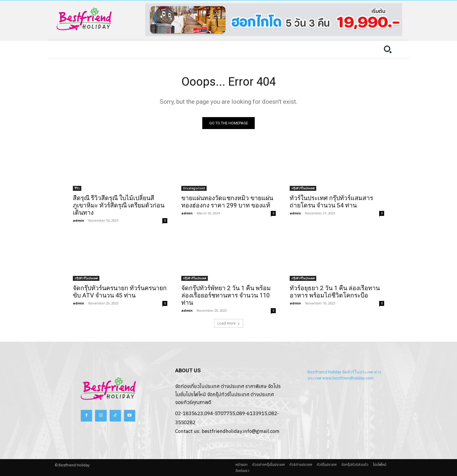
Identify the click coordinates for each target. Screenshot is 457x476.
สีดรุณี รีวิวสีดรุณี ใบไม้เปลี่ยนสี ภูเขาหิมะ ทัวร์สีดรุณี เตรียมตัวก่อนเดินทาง (119, 205)
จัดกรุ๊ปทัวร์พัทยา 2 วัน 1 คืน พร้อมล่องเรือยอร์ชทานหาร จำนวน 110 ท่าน (226, 295)
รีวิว (77, 188)
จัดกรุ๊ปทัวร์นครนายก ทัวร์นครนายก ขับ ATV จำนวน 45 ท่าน (120, 292)
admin (79, 220)
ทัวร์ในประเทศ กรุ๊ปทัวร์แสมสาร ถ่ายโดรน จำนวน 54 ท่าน (331, 202)
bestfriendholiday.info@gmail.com (241, 431)
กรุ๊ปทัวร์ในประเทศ (303, 188)
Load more (229, 323)
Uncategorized (194, 188)
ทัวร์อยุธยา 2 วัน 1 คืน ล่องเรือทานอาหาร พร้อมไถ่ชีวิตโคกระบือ (335, 292)
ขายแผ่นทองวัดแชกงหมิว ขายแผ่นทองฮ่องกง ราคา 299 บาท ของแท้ (227, 202)
